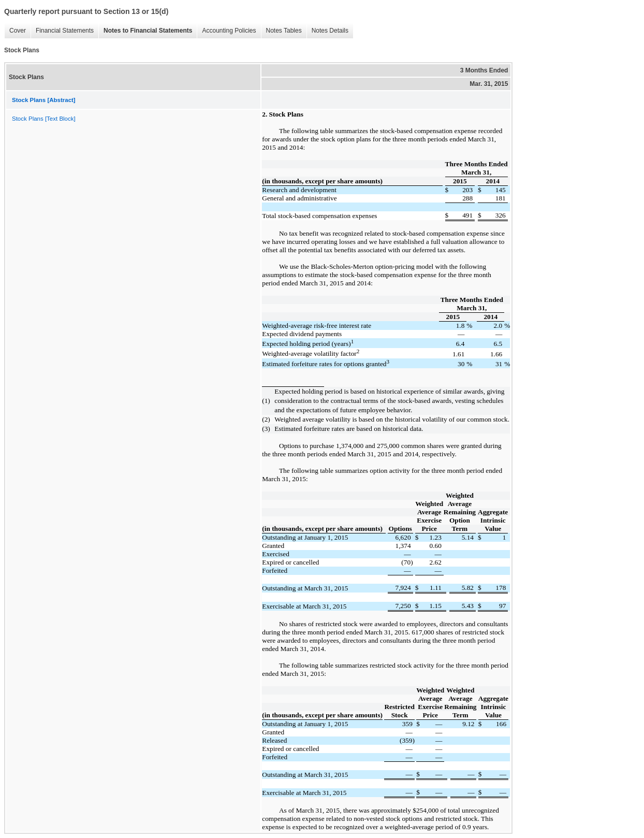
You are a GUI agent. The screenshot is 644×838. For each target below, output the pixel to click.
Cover (15, 31)
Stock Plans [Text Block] (44, 119)
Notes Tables (281, 31)
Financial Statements (62, 31)
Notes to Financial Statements (145, 31)
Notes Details (327, 31)
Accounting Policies (226, 31)
